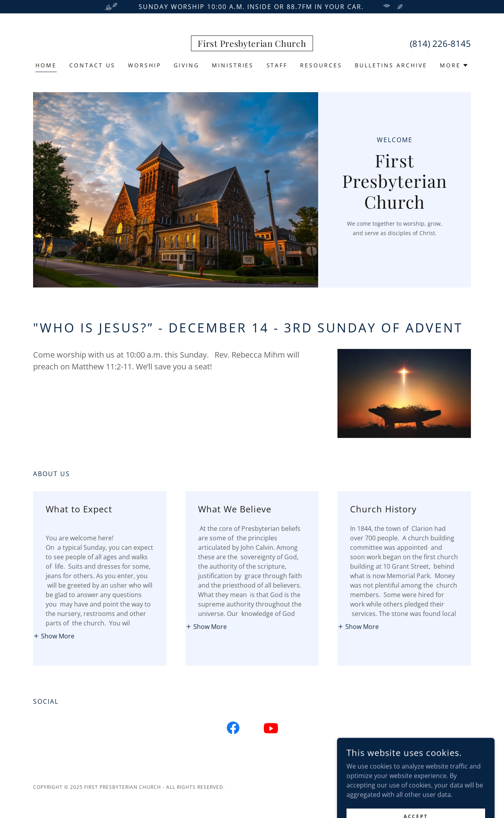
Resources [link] (321, 65)
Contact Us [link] (92, 65)
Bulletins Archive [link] (391, 65)
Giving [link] (186, 65)
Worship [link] (145, 65)
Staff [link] (277, 65)
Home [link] (46, 65)
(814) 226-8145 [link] (440, 43)
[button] (454, 65)
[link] (252, 45)
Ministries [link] (233, 65)
